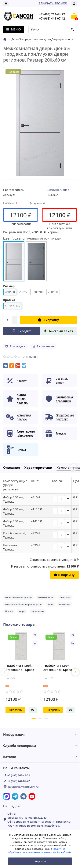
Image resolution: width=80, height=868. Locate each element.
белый (9, 611)
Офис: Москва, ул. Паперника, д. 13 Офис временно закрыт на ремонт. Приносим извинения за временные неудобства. (39, 820)
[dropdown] (6, 4)
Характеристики (38, 468)
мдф (50, 604)
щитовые (65, 604)
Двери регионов (58, 190)
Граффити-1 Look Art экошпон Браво (58, 668)
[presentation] (5, 672)
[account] (74, 4)
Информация (40, 734)
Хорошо (40, 861)
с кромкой (38, 611)
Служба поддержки (40, 746)
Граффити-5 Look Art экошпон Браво (20, 668)
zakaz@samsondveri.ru (23, 787)
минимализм (46, 597)
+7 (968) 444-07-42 (19, 781)
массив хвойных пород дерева (23, 604)
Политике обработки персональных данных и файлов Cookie (40, 851)
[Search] (53, 29)
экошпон (65, 597)
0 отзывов (30, 357)
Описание (12, 468)
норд (22, 611)
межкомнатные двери (18, 597)
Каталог (40, 757)
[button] (34, 718)
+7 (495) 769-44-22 (19, 775)
